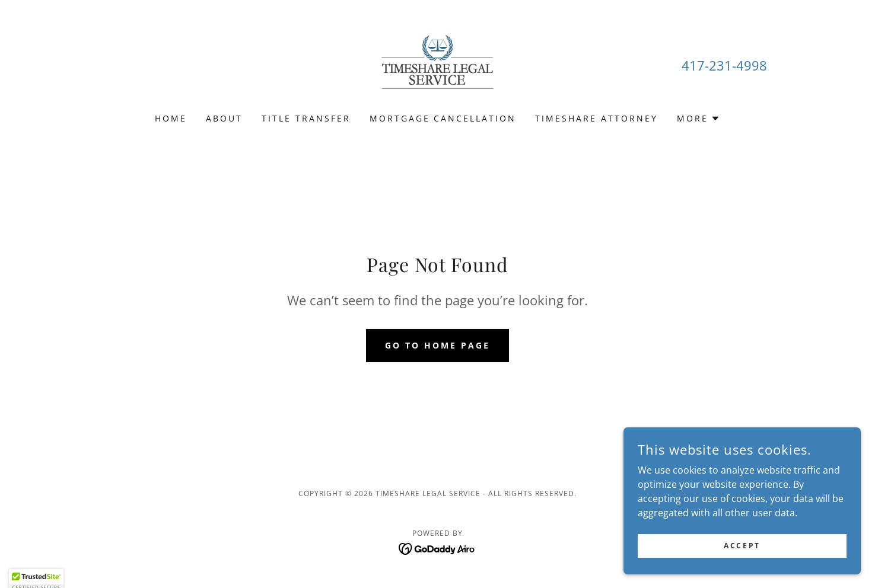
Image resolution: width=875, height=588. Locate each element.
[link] (437, 64)
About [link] (224, 118)
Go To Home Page (437, 345)
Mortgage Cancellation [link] (443, 118)
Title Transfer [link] (306, 118)
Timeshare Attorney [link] (596, 118)
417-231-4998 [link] (724, 65)
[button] (699, 119)
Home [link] (171, 118)
